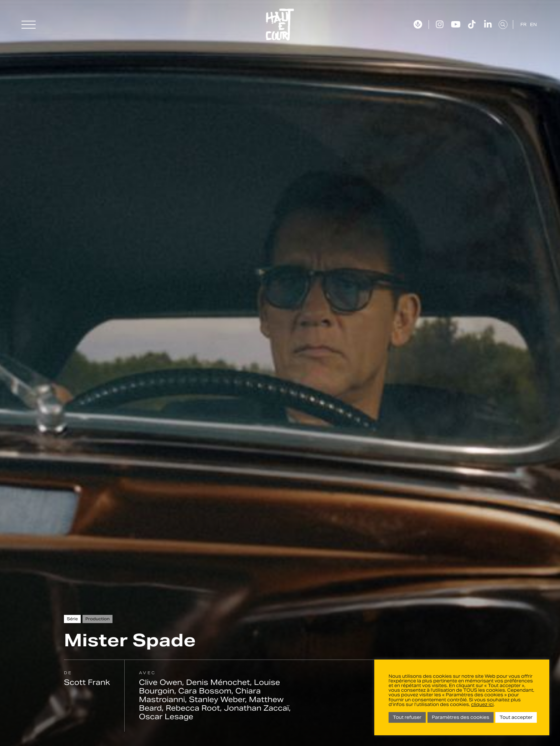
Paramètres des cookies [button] (461, 717)
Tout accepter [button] (516, 717)
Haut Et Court (280, 25)
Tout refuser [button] (407, 717)
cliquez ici (482, 704)
